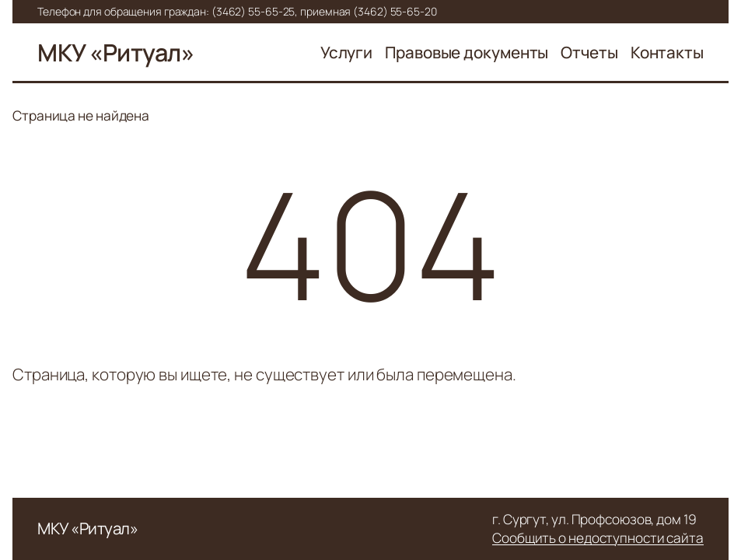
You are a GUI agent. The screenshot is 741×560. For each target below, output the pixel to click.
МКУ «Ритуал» (115, 52)
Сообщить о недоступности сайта (598, 538)
